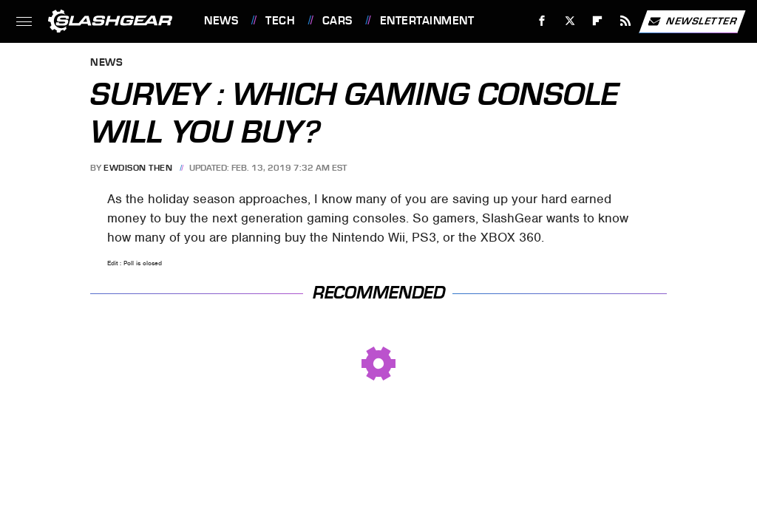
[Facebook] (542, 21)
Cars (337, 21)
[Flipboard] (598, 21)
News (221, 21)
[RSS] (626, 21)
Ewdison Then (138, 168)
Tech (280, 21)
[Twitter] (570, 21)
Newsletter (692, 21)
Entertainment (427, 21)
